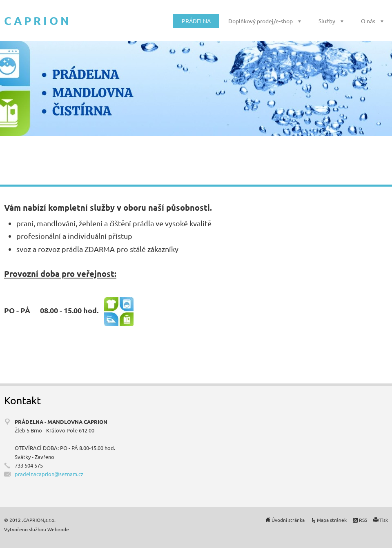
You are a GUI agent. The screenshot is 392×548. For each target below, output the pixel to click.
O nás (368, 21)
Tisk (384, 520)
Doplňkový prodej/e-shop (261, 21)
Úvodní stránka (288, 520)
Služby (327, 21)
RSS (363, 520)
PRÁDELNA (196, 21)
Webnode (58, 529)
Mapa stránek (332, 520)
